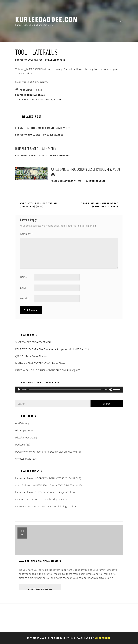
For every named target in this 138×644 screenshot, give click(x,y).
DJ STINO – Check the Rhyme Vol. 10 (55, 492)
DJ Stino (20, 499)
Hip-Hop (20, 430)
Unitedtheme (103, 638)
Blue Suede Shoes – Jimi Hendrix (36, 149)
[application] (69, 390)
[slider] (65, 390)
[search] (121, 21)
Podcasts (20, 445)
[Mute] (111, 390)
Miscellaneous (36, 95)
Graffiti (19, 423)
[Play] (19, 390)
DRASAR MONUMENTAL (28, 506)
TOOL (58, 100)
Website (25, 298)
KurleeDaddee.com (47, 19)
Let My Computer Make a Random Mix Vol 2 (43, 128)
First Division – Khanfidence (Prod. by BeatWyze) (99, 205)
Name (23, 277)
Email (23, 288)
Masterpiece (45, 100)
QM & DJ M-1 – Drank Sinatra (31, 356)
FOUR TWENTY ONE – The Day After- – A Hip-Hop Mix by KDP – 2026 (52, 349)
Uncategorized (23, 459)
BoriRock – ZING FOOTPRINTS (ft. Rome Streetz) (41, 363)
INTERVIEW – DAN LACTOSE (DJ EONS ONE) (58, 478)
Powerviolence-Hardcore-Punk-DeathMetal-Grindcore (45, 452)
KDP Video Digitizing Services (60, 506)
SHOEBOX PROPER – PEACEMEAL (33, 342)
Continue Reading (40, 589)
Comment (27, 234)
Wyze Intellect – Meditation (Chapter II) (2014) (38, 205)
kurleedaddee (57, 60)
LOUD (32, 100)
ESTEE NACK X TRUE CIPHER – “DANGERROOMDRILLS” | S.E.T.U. (49, 370)
